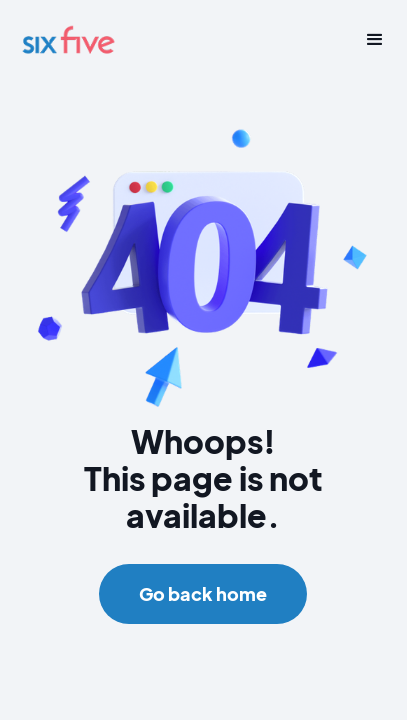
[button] (367, 40)
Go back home (203, 593)
